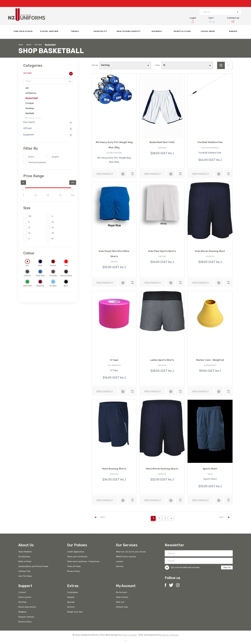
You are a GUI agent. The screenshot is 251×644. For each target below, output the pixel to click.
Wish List (120, 602)
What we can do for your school (131, 552)
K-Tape (114, 360)
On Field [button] (27, 74)
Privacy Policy (74, 572)
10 (53, 222)
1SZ (30, 217)
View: (158, 65)
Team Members (25, 552)
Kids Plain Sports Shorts (162, 251)
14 (53, 228)
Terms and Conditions (77, 557)
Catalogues (73, 593)
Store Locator (25, 597)
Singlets (55, 157)
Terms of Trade (74, 567)
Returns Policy (25, 622)
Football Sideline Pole (210, 143)
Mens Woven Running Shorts (162, 469)
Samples (71, 597)
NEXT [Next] (225, 518)
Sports (29, 45)
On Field (38, 45)
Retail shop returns (27, 607)
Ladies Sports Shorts (162, 360)
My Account (122, 593)
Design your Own (75, 612)
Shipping (22, 612)
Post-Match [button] (29, 123)
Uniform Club (24, 572)
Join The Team (25, 576)
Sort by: (95, 65)
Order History (122, 597)
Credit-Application (76, 552)
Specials (71, 602)
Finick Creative (129, 635)
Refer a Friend (25, 562)
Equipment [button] (29, 135)
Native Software (170, 635)
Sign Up (227, 568)
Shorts (31, 157)
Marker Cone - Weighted (210, 360)
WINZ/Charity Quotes (126, 557)
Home (21, 45)
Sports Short (210, 469)
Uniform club (122, 607)
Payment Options (26, 617)
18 (53, 233)
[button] (49, 32)
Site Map (22, 602)
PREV (100, 518)
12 (29, 228)
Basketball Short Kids (162, 143)
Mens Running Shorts (114, 469)
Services (120, 567)
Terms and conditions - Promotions (83, 562)
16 (29, 233)
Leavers (119, 562)
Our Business (24, 557)
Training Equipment (37, 163)
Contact (22, 593)
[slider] (23, 187)
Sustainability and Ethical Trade (33, 567)
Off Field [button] (27, 129)
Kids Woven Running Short (210, 251)
